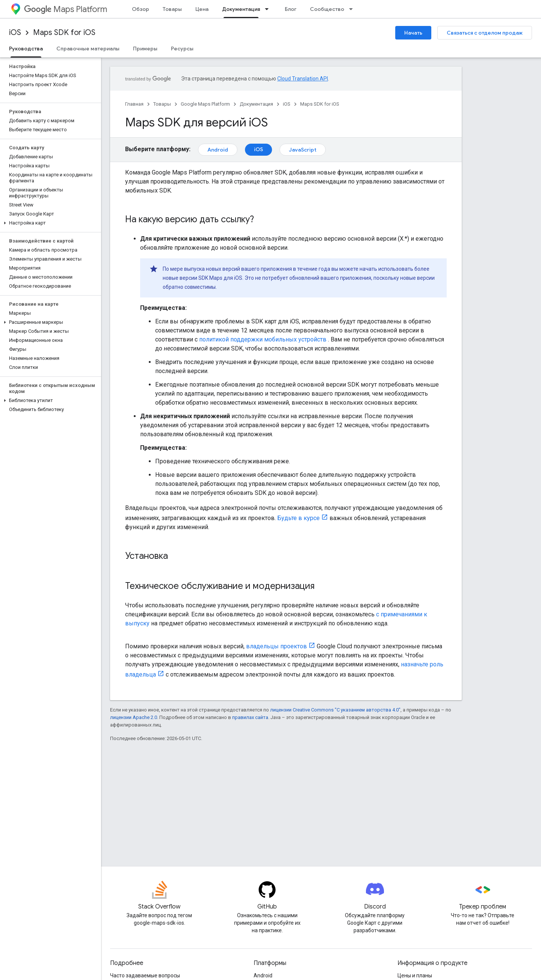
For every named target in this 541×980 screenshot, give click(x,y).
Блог (291, 9)
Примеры (145, 49)
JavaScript (303, 150)
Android (218, 150)
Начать (413, 33)
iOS (15, 33)
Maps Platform (66, 9)
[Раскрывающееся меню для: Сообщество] (353, 9)
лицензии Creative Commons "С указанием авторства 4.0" (335, 710)
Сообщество (327, 9)
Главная (134, 104)
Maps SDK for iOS (64, 33)
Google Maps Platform (205, 104)
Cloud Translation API (303, 79)
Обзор (141, 9)
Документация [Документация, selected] (241, 9)
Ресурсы (182, 49)
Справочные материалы (88, 49)
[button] (49, 223)
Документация (256, 104)
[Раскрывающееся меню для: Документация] (269, 9)
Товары (172, 9)
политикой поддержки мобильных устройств (263, 339)
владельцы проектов (277, 646)
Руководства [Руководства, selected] (26, 49)
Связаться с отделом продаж (485, 33)
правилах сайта (250, 717)
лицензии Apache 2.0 (134, 717)
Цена (202, 9)
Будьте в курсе (298, 518)
